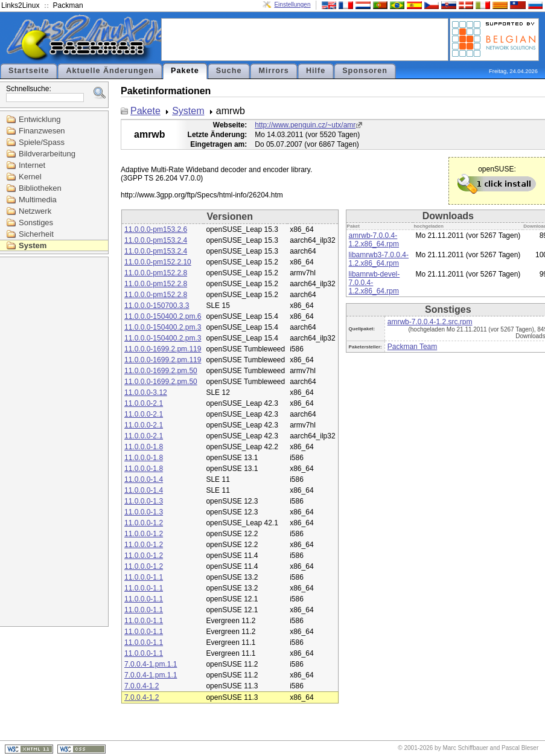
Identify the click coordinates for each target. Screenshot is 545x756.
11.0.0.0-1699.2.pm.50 (161, 371)
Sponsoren (365, 71)
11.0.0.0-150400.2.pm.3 (163, 327)
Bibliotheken (40, 188)
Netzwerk (35, 211)
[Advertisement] (305, 39)
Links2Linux (20, 5)
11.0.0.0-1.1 (144, 577)
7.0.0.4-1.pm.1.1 (151, 664)
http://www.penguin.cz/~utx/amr (305, 125)
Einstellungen (292, 5)
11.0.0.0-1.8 (144, 447)
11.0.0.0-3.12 (146, 392)
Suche (229, 71)
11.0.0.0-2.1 (144, 403)
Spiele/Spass (42, 142)
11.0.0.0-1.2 (144, 523)
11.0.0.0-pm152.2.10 (158, 262)
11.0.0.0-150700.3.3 (157, 306)
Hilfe (316, 71)
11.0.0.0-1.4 (144, 479)
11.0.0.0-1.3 (144, 501)
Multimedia (38, 200)
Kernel (30, 177)
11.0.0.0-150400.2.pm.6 (163, 316)
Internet (32, 165)
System (33, 245)
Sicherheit (36, 234)
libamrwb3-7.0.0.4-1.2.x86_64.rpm (379, 259)
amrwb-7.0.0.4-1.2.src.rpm (430, 322)
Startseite (29, 71)
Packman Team (412, 347)
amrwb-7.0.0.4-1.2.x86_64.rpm (374, 240)
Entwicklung (40, 119)
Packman (68, 5)
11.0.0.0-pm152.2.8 (156, 273)
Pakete (185, 71)
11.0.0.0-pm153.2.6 (156, 229)
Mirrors (273, 71)
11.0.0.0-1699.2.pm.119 (163, 349)
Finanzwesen (42, 131)
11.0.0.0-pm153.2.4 (156, 240)
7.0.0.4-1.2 (142, 686)
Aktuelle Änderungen (110, 71)
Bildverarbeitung (47, 154)
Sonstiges (36, 223)
